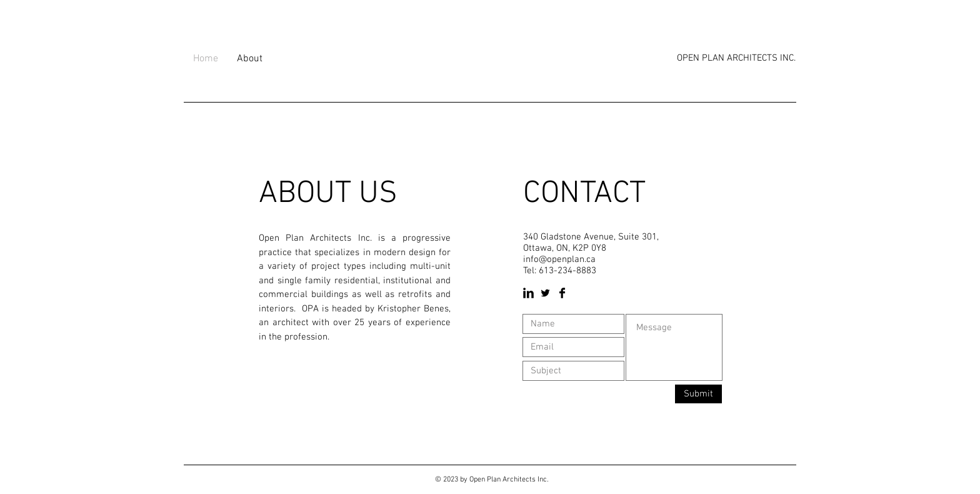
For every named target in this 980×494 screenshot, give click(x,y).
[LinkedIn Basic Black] (528, 293)
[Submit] (698, 394)
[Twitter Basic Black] (545, 293)
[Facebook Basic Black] (562, 293)
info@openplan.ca (559, 260)
